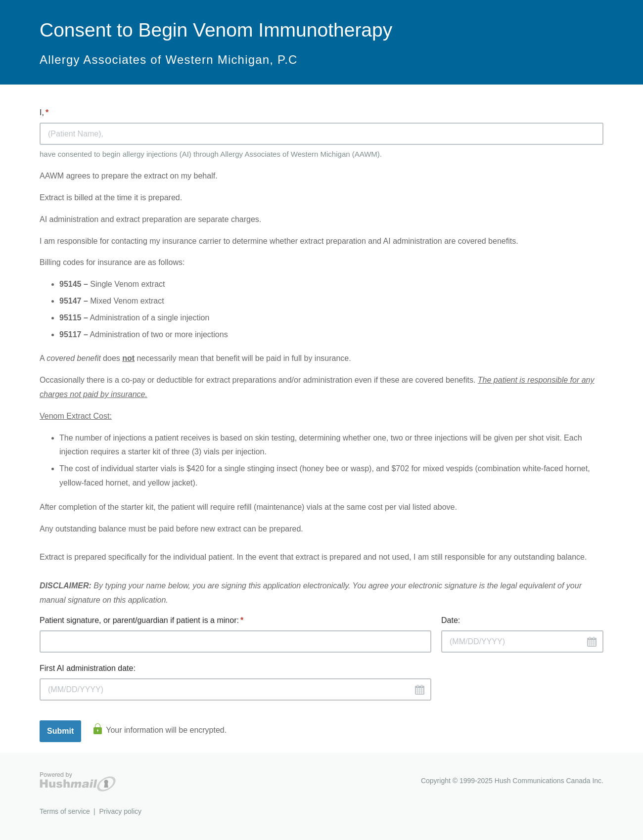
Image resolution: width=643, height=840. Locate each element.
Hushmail (78, 782)
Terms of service (65, 811)
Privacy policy (120, 811)
